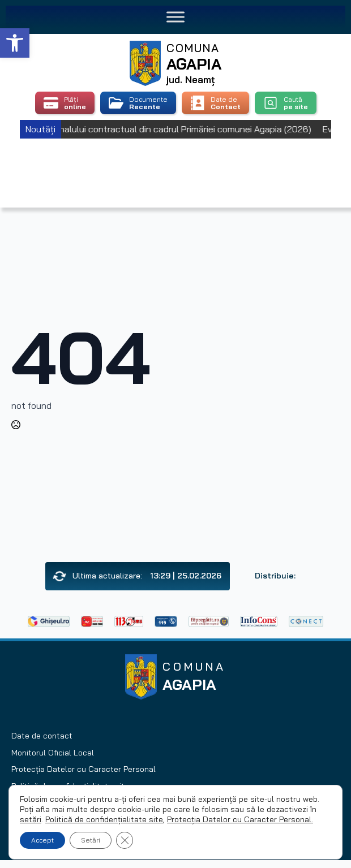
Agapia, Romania (176, 159)
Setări (91, 840)
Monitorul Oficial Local (53, 753)
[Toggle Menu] (175, 17)
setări (31, 819)
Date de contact (42, 736)
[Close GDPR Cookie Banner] (125, 840)
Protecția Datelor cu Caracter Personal (84, 769)
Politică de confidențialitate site (104, 819)
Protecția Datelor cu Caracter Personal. (240, 819)
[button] (15, 43)
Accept (42, 840)
